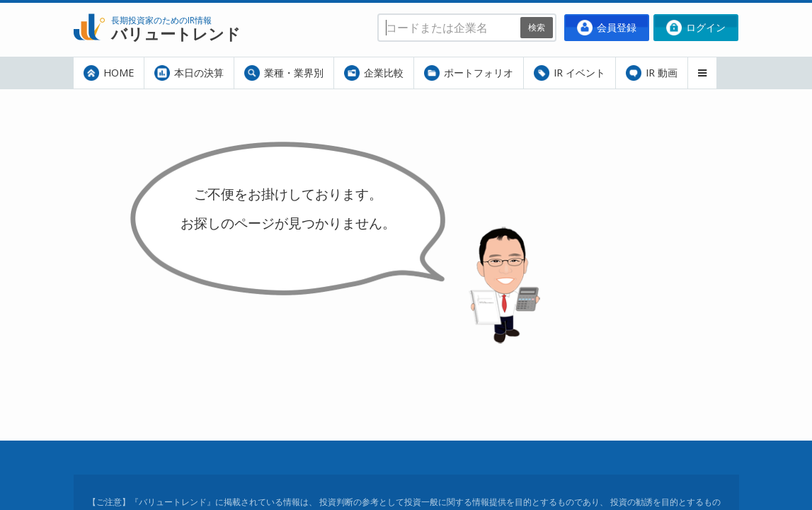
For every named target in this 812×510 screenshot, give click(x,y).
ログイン (696, 28)
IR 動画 (652, 73)
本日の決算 (189, 73)
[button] (702, 73)
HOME (109, 73)
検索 (537, 27)
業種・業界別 (284, 73)
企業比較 (374, 73)
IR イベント (570, 73)
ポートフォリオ (469, 73)
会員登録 (607, 28)
